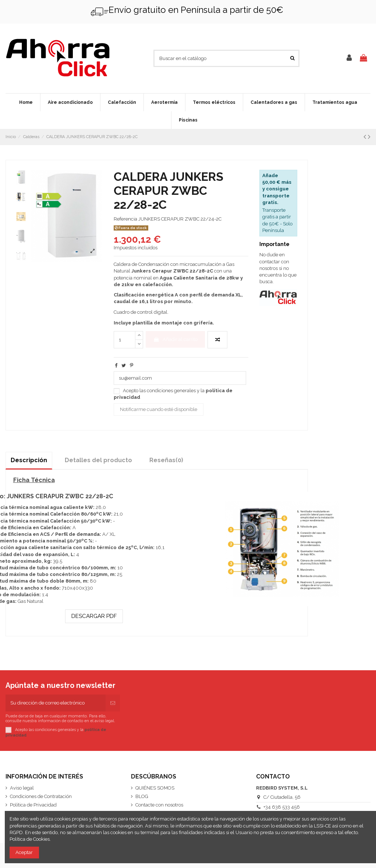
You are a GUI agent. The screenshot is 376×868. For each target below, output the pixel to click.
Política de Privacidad (33, 805)
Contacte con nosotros (159, 805)
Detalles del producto (98, 460)
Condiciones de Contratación (41, 796)
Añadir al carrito (175, 339)
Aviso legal (22, 788)
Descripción (29, 460)
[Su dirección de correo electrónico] (56, 703)
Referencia (125, 219)
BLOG (142, 796)
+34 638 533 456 (282, 807)
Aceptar (24, 852)
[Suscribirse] (113, 703)
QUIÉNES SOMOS (155, 788)
